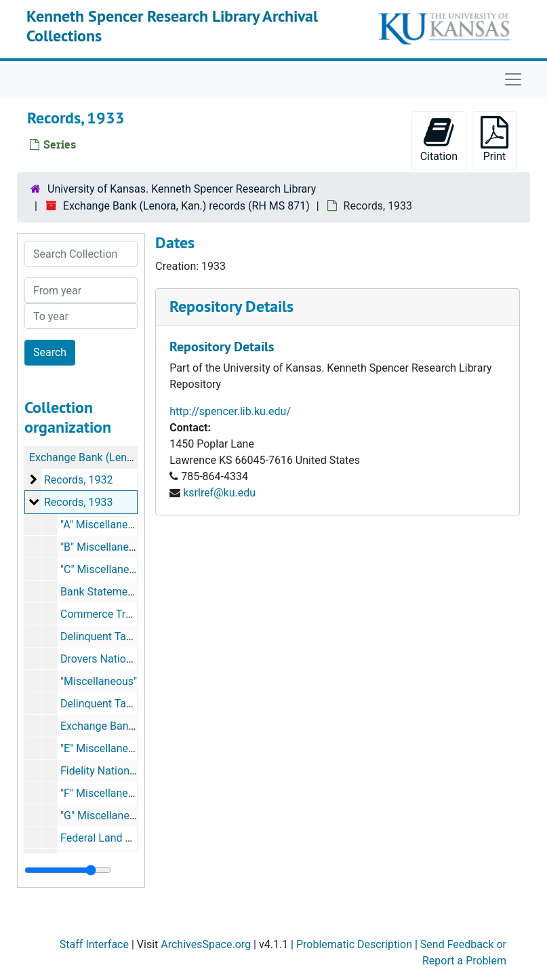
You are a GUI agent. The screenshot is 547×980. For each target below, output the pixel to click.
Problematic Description (354, 944)
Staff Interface (94, 944)
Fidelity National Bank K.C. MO (134, 771)
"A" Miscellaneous (103, 525)
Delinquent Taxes (102, 636)
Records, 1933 (78, 502)
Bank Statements (102, 592)
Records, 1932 (78, 480)
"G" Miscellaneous (104, 816)
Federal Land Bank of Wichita (130, 838)
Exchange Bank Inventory (121, 726)
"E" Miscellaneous (103, 748)
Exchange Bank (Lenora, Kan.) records (120, 457)
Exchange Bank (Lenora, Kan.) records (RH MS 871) (186, 206)
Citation (439, 139)
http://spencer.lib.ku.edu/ (230, 411)
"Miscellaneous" (99, 681)
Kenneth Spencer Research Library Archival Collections (172, 26)
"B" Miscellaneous (103, 547)
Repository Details (231, 306)
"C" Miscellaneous (104, 569)
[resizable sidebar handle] (68, 870)
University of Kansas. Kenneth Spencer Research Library (182, 189)
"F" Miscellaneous (103, 793)
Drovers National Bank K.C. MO (135, 659)
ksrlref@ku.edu (219, 493)
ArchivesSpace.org (206, 944)
